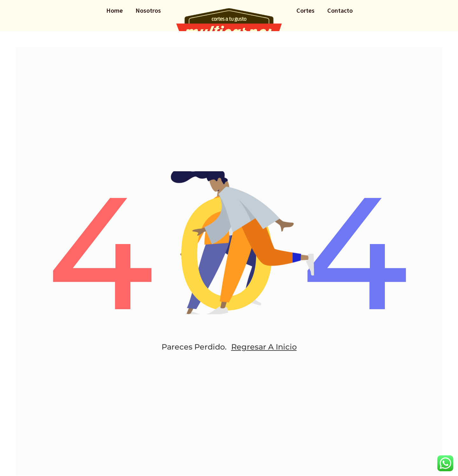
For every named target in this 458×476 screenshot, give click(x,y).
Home (114, 10)
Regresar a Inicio (264, 347)
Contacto (340, 10)
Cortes (305, 10)
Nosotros (148, 10)
